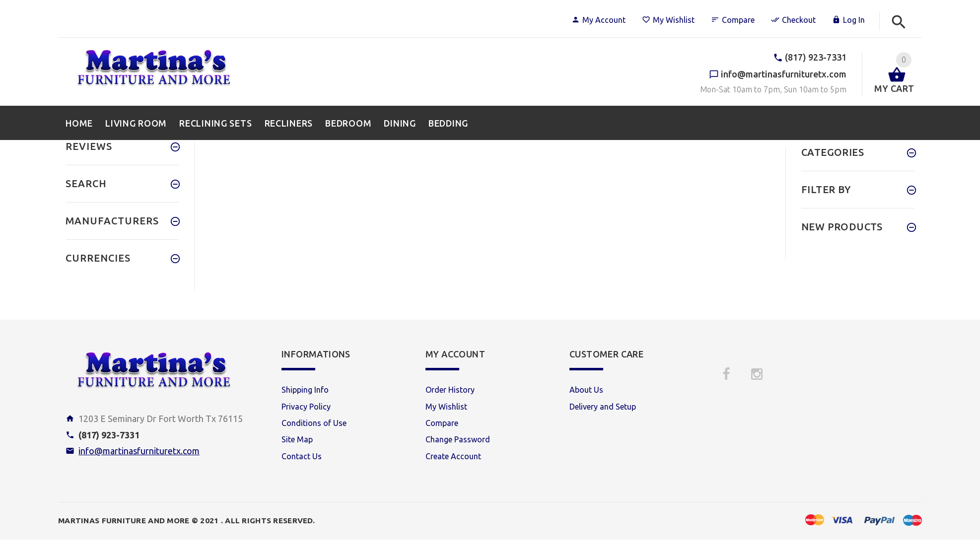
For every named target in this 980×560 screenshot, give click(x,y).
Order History (450, 390)
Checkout (793, 20)
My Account (598, 20)
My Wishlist (668, 20)
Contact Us (302, 456)
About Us (586, 390)
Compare (733, 20)
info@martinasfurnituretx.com (139, 451)
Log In (848, 20)
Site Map (297, 439)
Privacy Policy (306, 407)
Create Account (453, 456)
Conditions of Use (314, 423)
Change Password (458, 439)
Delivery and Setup (603, 407)
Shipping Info (305, 390)
